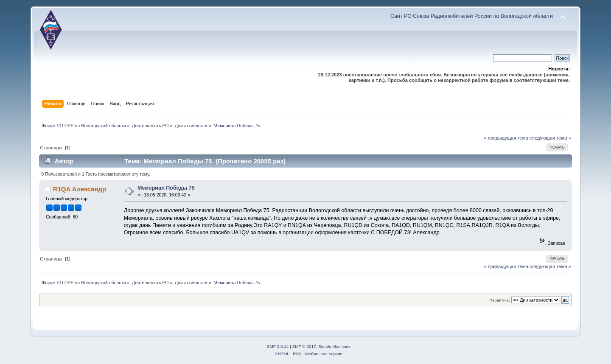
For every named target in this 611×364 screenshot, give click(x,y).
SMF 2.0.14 (278, 346)
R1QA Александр (80, 189)
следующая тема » (550, 138)
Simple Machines (334, 346)
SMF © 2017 (304, 346)
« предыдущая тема (506, 138)
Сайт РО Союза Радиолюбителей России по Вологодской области (472, 16)
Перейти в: (499, 300)
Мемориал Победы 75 (166, 188)
